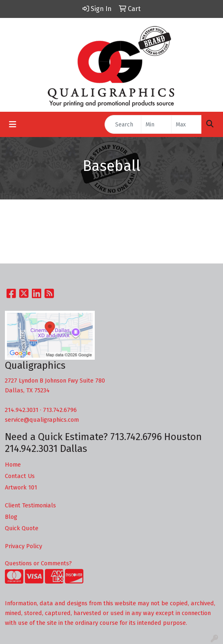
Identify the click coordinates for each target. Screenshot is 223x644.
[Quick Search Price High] (186, 124)
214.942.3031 (22, 410)
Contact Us (20, 476)
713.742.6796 (60, 410)
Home (13, 465)
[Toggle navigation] (13, 124)
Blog (11, 517)
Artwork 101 (21, 487)
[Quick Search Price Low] (156, 124)
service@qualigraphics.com (42, 420)
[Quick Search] (123, 124)
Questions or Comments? (38, 563)
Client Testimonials (30, 505)
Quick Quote (22, 528)
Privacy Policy (23, 546)
